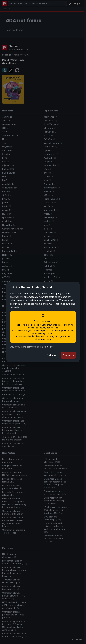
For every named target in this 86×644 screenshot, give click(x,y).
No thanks (52, 355)
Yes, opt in (68, 355)
